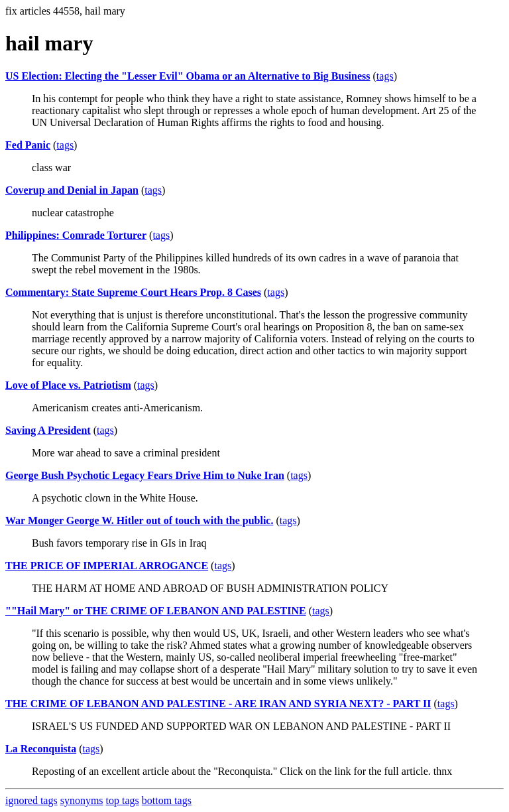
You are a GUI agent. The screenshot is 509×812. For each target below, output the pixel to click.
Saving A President (48, 430)
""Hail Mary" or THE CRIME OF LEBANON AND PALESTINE (156, 611)
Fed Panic (28, 145)
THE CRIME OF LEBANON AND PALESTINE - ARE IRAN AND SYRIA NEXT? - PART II (218, 704)
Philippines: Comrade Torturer (76, 235)
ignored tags (31, 800)
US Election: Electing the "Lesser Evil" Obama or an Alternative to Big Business (188, 76)
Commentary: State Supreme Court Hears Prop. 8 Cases (133, 292)
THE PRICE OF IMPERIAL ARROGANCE (107, 566)
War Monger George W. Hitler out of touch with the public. (139, 520)
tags (385, 76)
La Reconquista (41, 749)
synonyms (82, 800)
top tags (123, 800)
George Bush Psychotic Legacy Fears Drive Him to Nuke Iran (145, 475)
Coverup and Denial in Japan (72, 190)
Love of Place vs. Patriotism (68, 385)
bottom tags (167, 800)
